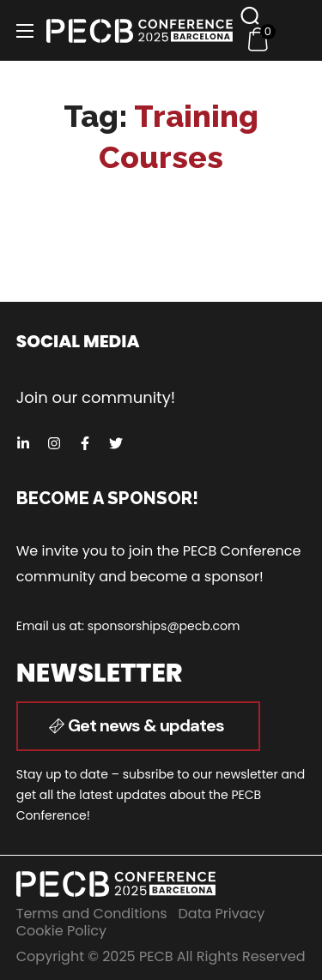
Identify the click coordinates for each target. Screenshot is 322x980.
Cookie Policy (61, 931)
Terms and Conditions (92, 914)
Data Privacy (222, 914)
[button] (250, 15)
